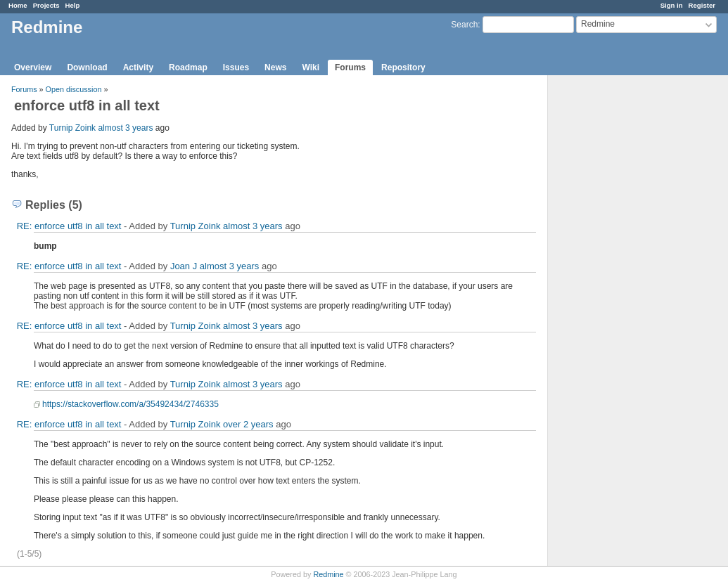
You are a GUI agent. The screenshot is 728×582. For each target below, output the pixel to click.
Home (18, 5)
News (275, 67)
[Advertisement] (618, 296)
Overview (33, 67)
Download (87, 67)
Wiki (311, 67)
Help (73, 5)
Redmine (328, 574)
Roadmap (188, 67)
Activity (138, 67)
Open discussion (74, 89)
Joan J (184, 266)
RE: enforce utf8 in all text (69, 226)
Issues (236, 67)
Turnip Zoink (72, 128)
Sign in (672, 5)
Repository (403, 67)
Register (702, 5)
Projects (46, 5)
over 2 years (248, 424)
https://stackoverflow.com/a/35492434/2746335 (130, 404)
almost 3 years (125, 128)
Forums (350, 67)
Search (464, 25)
